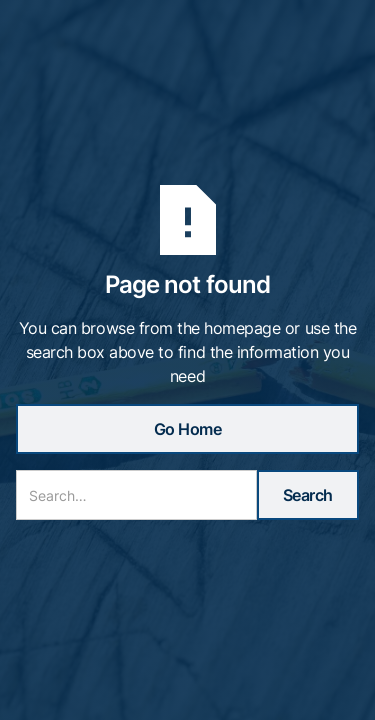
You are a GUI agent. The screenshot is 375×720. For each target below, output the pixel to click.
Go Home (188, 429)
